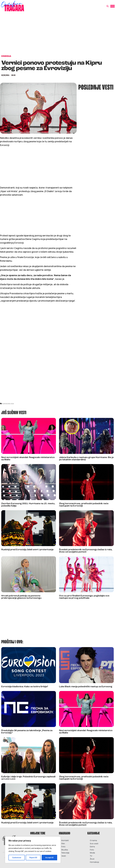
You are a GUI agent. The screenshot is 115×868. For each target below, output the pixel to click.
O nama (93, 841)
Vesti (64, 856)
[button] (108, 6)
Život (92, 859)
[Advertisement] (57, 34)
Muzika (65, 850)
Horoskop (94, 862)
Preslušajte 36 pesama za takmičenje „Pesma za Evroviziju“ (27, 732)
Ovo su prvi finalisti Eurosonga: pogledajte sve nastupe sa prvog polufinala (84, 597)
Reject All (33, 858)
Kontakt (65, 841)
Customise (17, 858)
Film (63, 844)
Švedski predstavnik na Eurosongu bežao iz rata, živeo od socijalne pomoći (86, 551)
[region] (33, 850)
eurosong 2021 (8, 404)
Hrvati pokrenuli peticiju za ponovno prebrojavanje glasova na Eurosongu (21, 597)
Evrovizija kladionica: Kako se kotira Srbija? (25, 687)
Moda (92, 853)
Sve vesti (94, 844)
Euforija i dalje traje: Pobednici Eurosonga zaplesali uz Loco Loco (28, 778)
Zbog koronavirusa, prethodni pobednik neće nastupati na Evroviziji (84, 505)
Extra (92, 847)
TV (91, 856)
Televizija (65, 853)
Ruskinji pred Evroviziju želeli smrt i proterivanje (27, 550)
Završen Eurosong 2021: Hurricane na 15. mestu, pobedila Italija (28, 505)
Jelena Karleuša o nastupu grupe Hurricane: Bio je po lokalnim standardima (86, 459)
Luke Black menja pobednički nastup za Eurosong (86, 687)
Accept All (49, 858)
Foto (63, 847)
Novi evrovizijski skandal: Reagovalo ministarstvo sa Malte (28, 459)
